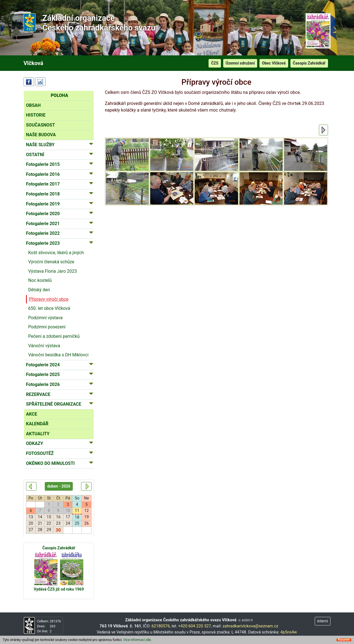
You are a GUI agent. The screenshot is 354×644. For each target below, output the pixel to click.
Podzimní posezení (47, 327)
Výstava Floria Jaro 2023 (53, 271)
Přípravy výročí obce (49, 299)
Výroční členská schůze (51, 262)
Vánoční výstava (44, 346)
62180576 (161, 626)
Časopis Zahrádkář (309, 63)
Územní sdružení (240, 63)
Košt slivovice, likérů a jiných (56, 253)
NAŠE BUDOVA (41, 135)
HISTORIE (36, 115)
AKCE (32, 414)
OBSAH (33, 105)
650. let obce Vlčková (49, 308)
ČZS (215, 63)
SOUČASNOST (41, 125)
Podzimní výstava (45, 318)
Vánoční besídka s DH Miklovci (58, 355)
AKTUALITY (38, 434)
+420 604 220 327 (195, 626)
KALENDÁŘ (37, 424)
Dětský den (39, 290)
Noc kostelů (40, 280)
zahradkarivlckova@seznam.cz (251, 626)
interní (323, 621)
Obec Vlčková (274, 63)
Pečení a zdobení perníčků (54, 336)
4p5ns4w (289, 632)
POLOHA (59, 95)
